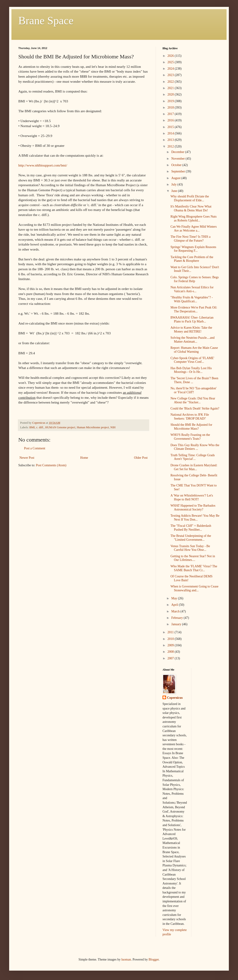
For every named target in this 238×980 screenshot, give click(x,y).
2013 (171, 140)
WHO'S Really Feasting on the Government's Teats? (190, 437)
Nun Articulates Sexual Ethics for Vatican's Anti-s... (192, 289)
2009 (171, 645)
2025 (171, 62)
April (175, 605)
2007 (171, 658)
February (177, 618)
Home (84, 458)
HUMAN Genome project (60, 427)
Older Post (141, 458)
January (177, 624)
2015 (171, 127)
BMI (32, 427)
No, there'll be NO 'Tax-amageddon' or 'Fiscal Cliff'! (193, 390)
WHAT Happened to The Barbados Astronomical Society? (193, 508)
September (178, 171)
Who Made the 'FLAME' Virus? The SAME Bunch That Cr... (194, 568)
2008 (171, 652)
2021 (171, 88)
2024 (171, 69)
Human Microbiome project (93, 427)
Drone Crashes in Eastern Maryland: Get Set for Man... (194, 467)
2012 (171, 146)
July (174, 184)
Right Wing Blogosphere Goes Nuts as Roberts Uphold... (193, 218)
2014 (171, 133)
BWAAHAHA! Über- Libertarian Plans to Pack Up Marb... (192, 319)
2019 (171, 101)
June (174, 191)
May (174, 598)
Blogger (154, 960)
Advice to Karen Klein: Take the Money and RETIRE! (191, 330)
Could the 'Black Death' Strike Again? (195, 408)
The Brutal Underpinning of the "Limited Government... (191, 538)
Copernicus (175, 698)
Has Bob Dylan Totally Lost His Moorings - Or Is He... (191, 370)
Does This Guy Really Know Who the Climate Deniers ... (195, 447)
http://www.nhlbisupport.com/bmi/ (43, 165)
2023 (171, 75)
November (178, 159)
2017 (171, 114)
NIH (113, 427)
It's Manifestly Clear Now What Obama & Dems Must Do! (191, 208)
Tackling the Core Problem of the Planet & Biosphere (192, 259)
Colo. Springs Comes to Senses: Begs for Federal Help (195, 279)
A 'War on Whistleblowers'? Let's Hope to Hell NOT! (192, 497)
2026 (171, 56)
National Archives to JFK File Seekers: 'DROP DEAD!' (190, 417)
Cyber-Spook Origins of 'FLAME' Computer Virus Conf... (192, 360)
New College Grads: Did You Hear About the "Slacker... (193, 400)
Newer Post (27, 458)
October (177, 165)
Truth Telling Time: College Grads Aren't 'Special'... (193, 457)
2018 (171, 108)
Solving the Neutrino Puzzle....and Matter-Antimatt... (192, 340)
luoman (126, 960)
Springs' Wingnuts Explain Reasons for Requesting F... (193, 249)
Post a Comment (35, 448)
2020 (171, 94)
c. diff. (40, 427)
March (176, 611)
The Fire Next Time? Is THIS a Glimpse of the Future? (191, 239)
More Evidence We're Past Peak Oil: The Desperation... (194, 309)
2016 (171, 120)
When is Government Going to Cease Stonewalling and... (195, 588)
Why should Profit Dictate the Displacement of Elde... (190, 198)
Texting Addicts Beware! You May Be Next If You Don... (195, 518)
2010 (171, 639)
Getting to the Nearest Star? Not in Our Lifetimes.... (193, 558)
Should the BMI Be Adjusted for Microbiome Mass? (191, 427)
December (178, 152)
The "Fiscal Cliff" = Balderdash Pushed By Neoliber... (191, 528)
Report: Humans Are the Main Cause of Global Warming (194, 350)
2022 (171, 82)
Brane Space (46, 20)
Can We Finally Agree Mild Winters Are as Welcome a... (194, 229)
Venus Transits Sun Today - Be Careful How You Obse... (190, 548)
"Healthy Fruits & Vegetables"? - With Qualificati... (192, 299)
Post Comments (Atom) (51, 465)
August (176, 178)
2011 (171, 632)
